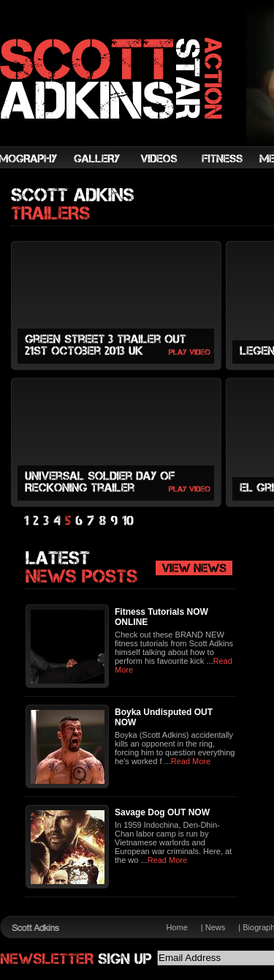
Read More (191, 761)
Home (176, 927)
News (216, 927)
